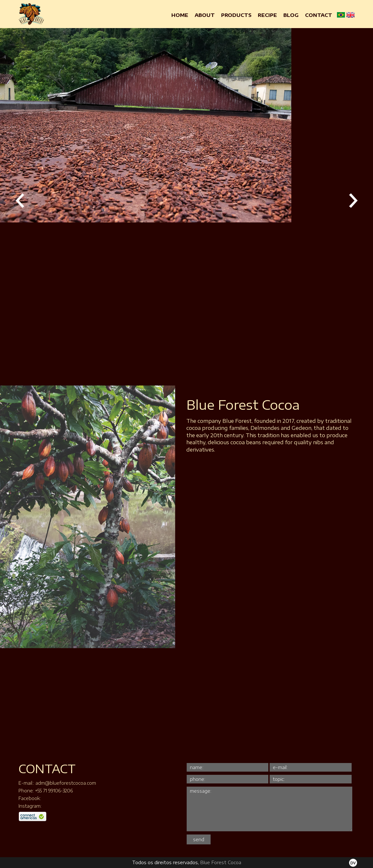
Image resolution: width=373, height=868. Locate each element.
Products (236, 15)
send (199, 839)
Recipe (267, 15)
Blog (291, 15)
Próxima (353, 201)
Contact (319, 15)
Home (180, 15)
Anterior (20, 201)
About (205, 15)
